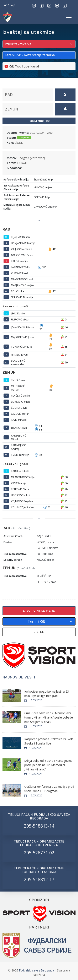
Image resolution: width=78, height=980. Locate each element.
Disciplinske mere (39, 611)
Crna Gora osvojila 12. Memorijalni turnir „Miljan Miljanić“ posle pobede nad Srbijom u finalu (49, 717)
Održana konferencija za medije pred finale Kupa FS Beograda (49, 789)
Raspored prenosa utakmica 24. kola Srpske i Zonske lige (49, 741)
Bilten (39, 632)
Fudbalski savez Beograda (37, 970)
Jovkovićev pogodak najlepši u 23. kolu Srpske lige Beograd (47, 694)
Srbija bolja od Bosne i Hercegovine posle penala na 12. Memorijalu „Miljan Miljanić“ (48, 765)
